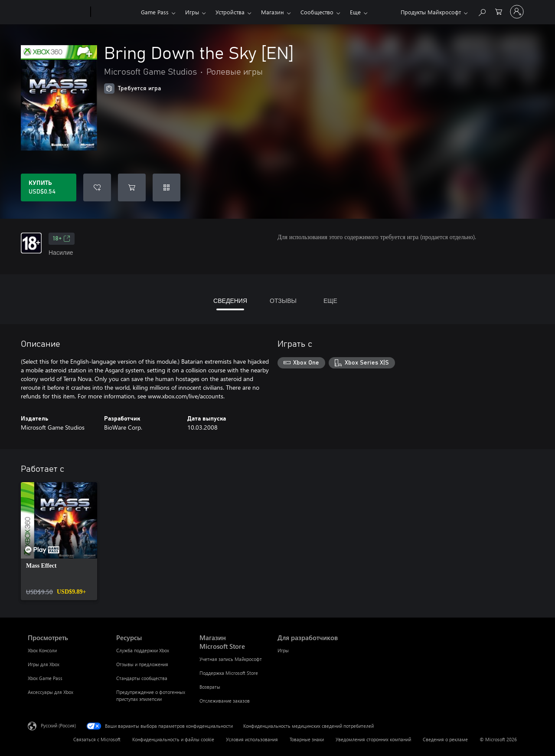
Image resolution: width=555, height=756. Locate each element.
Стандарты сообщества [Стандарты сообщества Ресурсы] (142, 678)
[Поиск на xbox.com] (482, 11)
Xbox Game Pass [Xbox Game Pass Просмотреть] (45, 678)
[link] (59, 541)
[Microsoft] (57, 12)
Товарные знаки (307, 739)
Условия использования (252, 739)
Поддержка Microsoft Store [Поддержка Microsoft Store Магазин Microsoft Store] (229, 673)
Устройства (230, 12)
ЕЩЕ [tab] (330, 301)
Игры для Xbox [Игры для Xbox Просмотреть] (44, 664)
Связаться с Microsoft (97, 739)
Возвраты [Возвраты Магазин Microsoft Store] (210, 687)
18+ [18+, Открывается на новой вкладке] (62, 239)
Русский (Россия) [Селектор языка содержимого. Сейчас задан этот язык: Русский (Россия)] (58, 725)
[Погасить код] (166, 187)
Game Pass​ (155, 12)
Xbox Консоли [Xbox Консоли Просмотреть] (42, 650)
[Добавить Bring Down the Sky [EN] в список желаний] (97, 187)
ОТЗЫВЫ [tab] (283, 301)
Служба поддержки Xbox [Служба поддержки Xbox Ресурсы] (143, 650)
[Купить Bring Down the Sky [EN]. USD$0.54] (49, 187)
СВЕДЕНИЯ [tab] (230, 301)
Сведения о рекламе (445, 739)
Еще (355, 12)
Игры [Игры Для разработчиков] (283, 650)
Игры (192, 12)
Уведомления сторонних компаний (373, 739)
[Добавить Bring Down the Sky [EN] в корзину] (132, 187)
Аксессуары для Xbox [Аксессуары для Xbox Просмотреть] (51, 692)
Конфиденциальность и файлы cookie (173, 739)
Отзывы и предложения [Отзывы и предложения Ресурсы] (142, 664)
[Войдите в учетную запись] (517, 12)
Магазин (273, 12)
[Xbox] (115, 12)
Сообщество (317, 12)
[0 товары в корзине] (499, 11)
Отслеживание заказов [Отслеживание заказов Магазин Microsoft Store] (225, 701)
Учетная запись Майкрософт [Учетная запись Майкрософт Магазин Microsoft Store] (231, 659)
